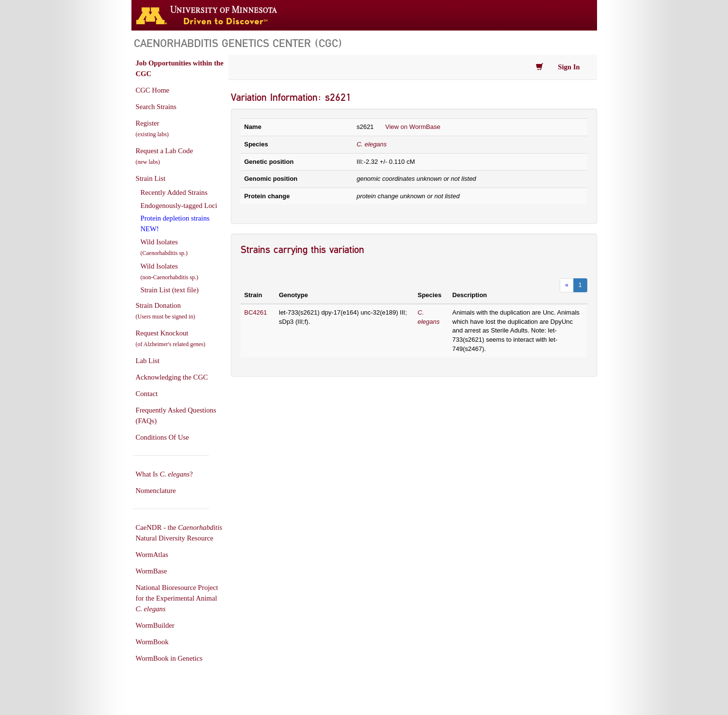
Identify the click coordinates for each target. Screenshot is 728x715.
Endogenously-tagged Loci (179, 206)
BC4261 (256, 312)
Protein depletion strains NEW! (175, 223)
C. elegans (372, 144)
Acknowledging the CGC (172, 377)
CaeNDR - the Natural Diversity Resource (179, 533)
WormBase (152, 571)
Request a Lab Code (164, 156)
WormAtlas (152, 555)
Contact (147, 394)
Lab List (148, 361)
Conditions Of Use (162, 437)
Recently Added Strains (174, 192)
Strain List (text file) (170, 290)
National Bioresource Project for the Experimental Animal (177, 598)
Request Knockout (171, 338)
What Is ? (164, 474)
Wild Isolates (164, 247)
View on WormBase (413, 127)
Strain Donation (166, 311)
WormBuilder (155, 625)
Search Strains (156, 107)
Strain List (151, 178)
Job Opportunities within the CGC (180, 68)
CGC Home (153, 90)
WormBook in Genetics (169, 658)
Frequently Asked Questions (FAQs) (176, 415)
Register (152, 128)
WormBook (152, 642)
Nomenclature (156, 491)
